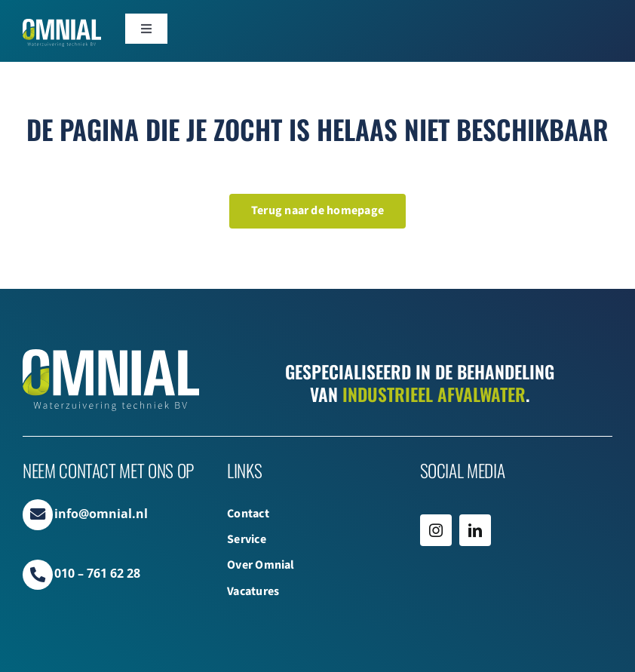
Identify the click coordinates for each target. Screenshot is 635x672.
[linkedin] (475, 530)
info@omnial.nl (101, 514)
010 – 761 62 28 (97, 573)
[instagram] (436, 530)
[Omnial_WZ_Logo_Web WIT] (62, 25)
